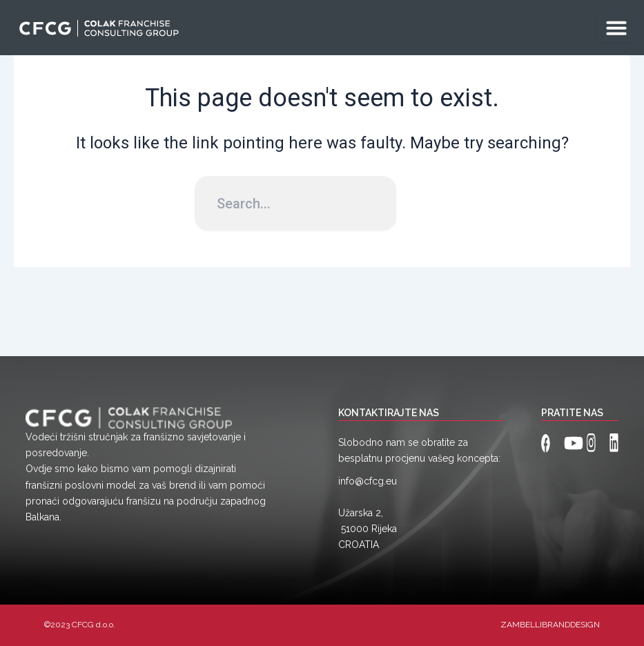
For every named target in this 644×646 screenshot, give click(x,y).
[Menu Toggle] (616, 28)
